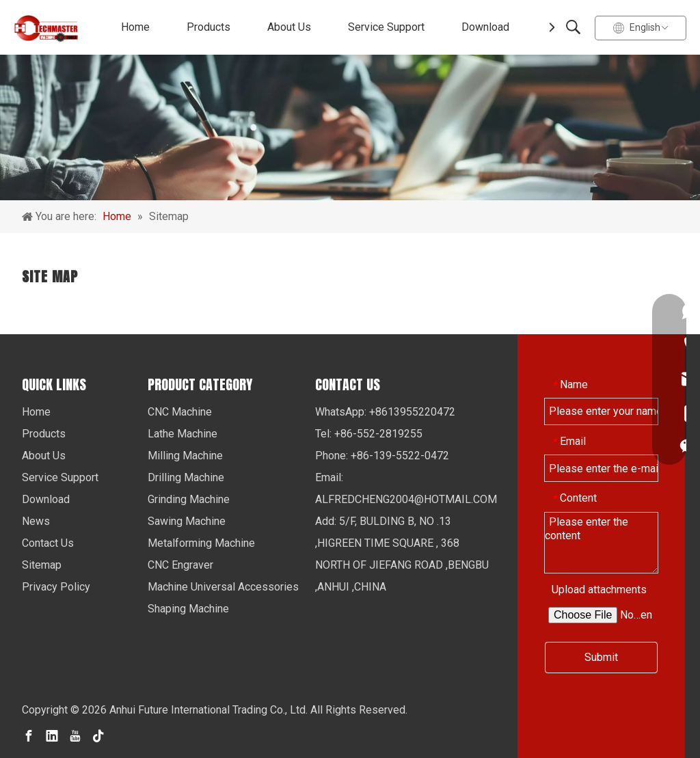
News (36, 521)
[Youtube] (75, 735)
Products (208, 27)
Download (485, 27)
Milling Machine (185, 456)
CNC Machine (180, 412)
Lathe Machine (183, 434)
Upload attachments (599, 590)
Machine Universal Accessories (223, 587)
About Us (289, 27)
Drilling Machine (186, 477)
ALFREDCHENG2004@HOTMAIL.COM (406, 499)
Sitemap (42, 565)
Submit (601, 657)
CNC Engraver (180, 565)
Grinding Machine (189, 499)
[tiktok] (98, 735)
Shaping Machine (188, 609)
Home (135, 27)
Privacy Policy (56, 587)
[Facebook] (29, 735)
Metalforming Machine (201, 543)
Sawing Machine (187, 521)
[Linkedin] (52, 735)
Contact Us (48, 543)
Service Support (386, 27)
